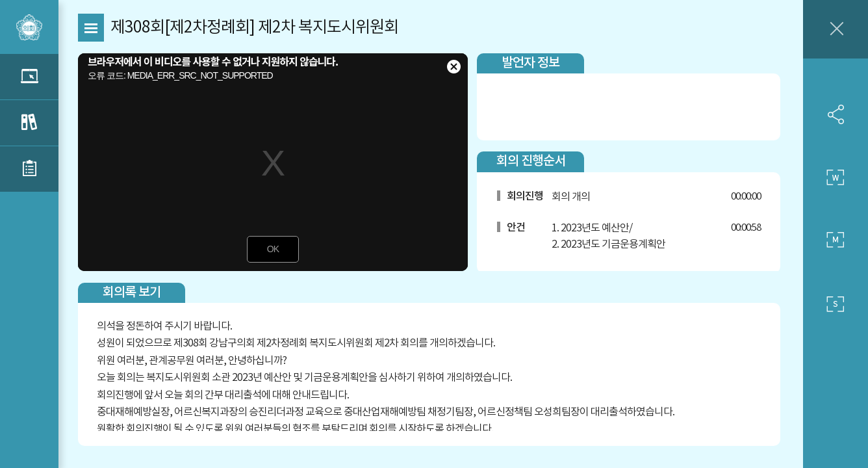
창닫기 (836, 29)
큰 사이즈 (836, 177)
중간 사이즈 (836, 240)
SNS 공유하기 (836, 114)
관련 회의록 (29, 123)
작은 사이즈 (836, 304)
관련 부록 (29, 169)
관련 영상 (29, 77)
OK (273, 249)
